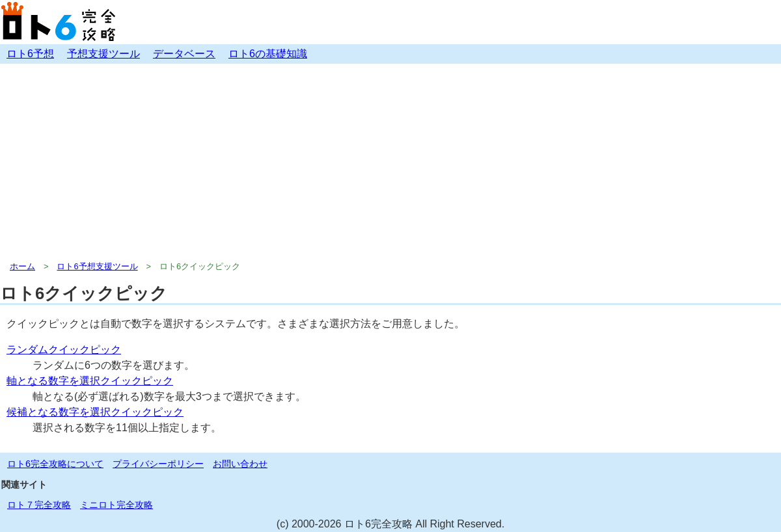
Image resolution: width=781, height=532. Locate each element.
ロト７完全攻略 (39, 505)
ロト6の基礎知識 (268, 54)
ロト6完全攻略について (55, 464)
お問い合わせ (240, 464)
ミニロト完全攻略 (116, 505)
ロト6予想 (30, 54)
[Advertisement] (390, 161)
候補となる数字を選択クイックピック (95, 412)
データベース (184, 54)
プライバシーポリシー (158, 464)
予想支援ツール (103, 54)
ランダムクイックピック (64, 350)
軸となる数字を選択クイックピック (90, 381)
